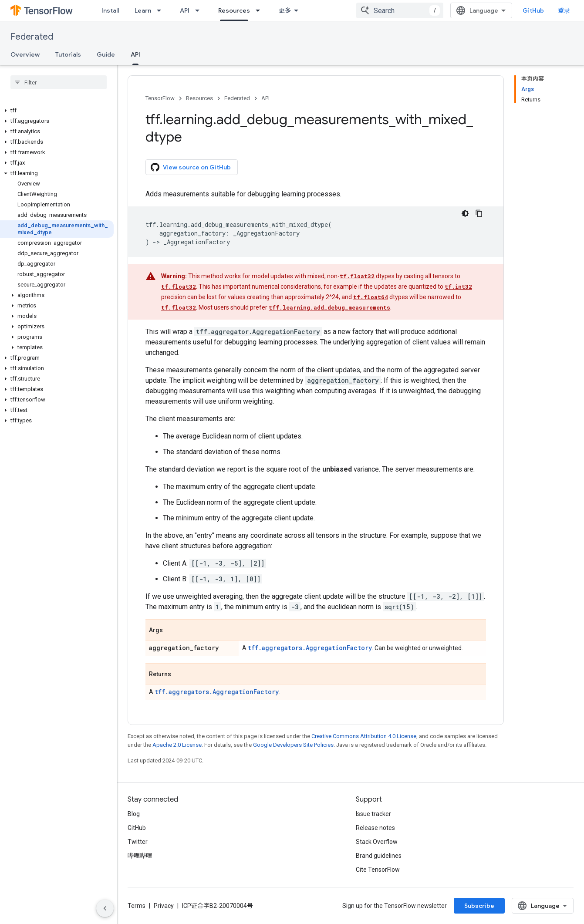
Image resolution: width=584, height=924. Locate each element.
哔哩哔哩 (140, 856)
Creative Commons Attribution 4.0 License (364, 736)
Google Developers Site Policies (293, 745)
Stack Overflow (377, 842)
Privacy (164, 906)
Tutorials (68, 54)
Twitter (138, 842)
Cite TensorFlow (378, 870)
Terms (137, 906)
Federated (32, 37)
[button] (57, 111)
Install (110, 10)
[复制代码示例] (479, 213)
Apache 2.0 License (177, 745)
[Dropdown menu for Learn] (162, 10)
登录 (564, 10)
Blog (134, 814)
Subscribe (479, 906)
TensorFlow (160, 98)
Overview (25, 54)
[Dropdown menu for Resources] (260, 10)
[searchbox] (59, 82)
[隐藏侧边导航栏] (105, 908)
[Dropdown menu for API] (200, 10)
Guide (106, 54)
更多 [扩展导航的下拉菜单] (285, 10)
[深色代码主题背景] (465, 213)
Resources (199, 98)
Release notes (375, 828)
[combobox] (400, 10)
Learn (143, 10)
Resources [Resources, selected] (234, 10)
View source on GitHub (191, 167)
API (185, 10)
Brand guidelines (379, 856)
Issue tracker (373, 814)
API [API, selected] (135, 54)
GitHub (533, 10)
